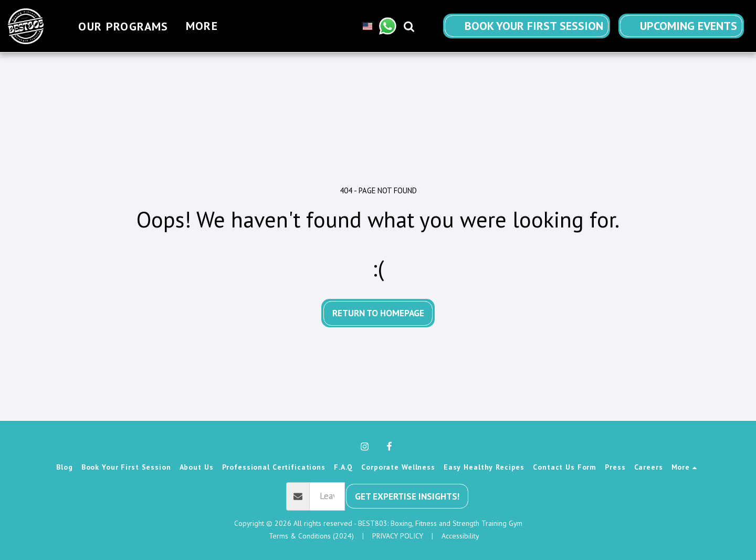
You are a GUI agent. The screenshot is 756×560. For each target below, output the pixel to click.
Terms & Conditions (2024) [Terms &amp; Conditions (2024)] (311, 536)
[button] (393, 26)
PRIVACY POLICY (398, 536)
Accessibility (460, 536)
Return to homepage (378, 313)
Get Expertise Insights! (407, 496)
